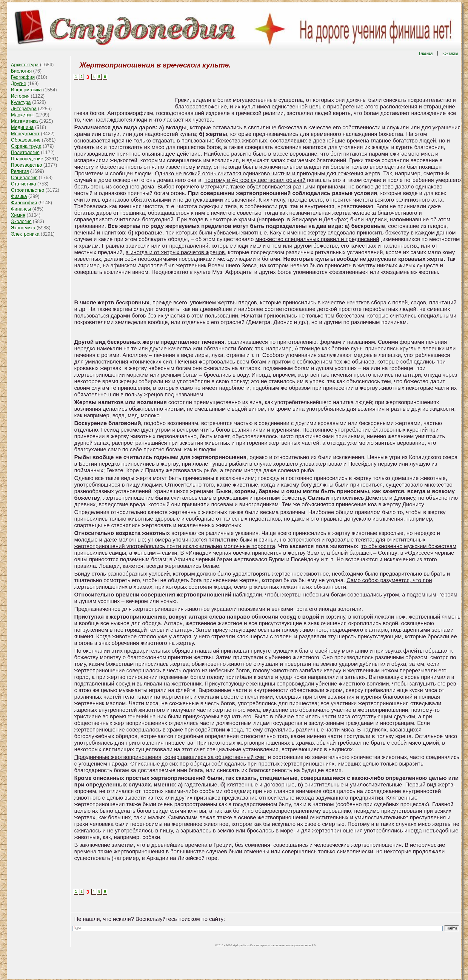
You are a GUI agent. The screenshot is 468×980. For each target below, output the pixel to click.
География (23, 77)
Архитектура (25, 65)
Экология (21, 221)
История (20, 96)
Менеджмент (25, 134)
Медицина (22, 127)
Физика (19, 196)
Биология (21, 71)
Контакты (450, 53)
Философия (24, 203)
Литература (24, 109)
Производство (27, 165)
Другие (19, 83)
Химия (18, 215)
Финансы (21, 209)
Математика (24, 121)
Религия (20, 171)
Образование (26, 140)
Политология (25, 152)
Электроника (25, 234)
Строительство (28, 190)
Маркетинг (23, 115)
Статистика (24, 184)
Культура (21, 102)
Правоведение (27, 159)
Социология (24, 178)
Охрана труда (26, 146)
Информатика (26, 90)
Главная (426, 53)
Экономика (23, 228)
